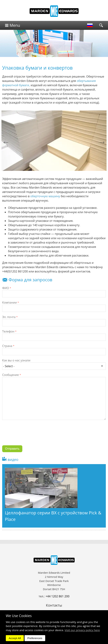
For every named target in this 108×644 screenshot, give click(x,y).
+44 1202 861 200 (57, 596)
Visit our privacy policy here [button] (82, 630)
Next (102, 142)
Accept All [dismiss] (15, 638)
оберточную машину (45, 196)
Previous (6, 142)
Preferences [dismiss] (35, 638)
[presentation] (30, 435)
